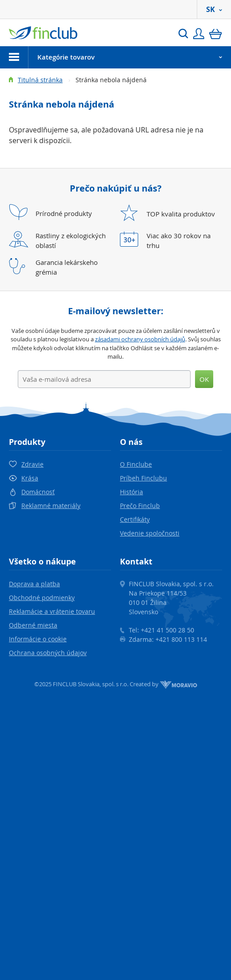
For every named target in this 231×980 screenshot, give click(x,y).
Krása (30, 478)
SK (214, 9)
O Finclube (136, 464)
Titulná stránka (40, 80)
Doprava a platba (34, 584)
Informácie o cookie (38, 639)
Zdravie (32, 464)
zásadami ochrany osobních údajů (140, 339)
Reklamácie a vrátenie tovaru (52, 611)
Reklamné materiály (51, 506)
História (131, 492)
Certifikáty (135, 519)
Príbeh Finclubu (143, 478)
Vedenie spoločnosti (150, 533)
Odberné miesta (33, 625)
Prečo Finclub (140, 506)
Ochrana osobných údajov (48, 653)
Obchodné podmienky (42, 598)
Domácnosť (38, 492)
